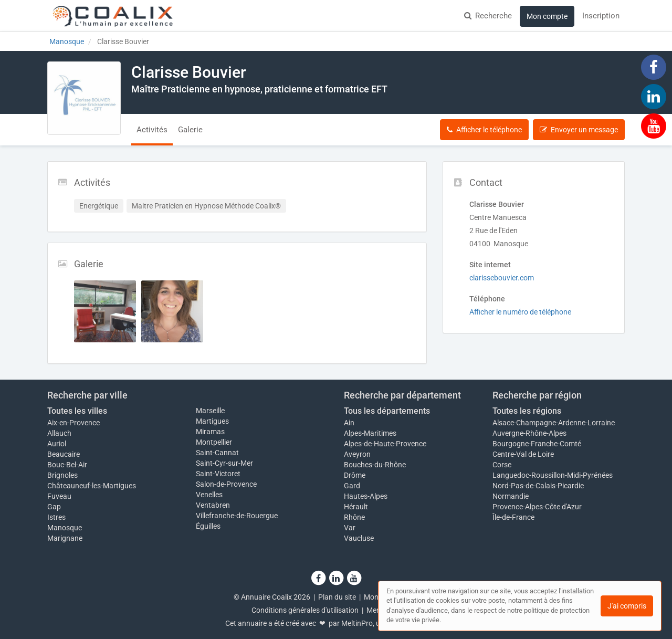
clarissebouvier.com (502, 278)
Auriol (57, 444)
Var (350, 528)
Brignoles (62, 475)
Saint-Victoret (218, 474)
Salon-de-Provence (226, 484)
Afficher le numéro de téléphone (520, 312)
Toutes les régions (527, 411)
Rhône (354, 517)
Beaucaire (64, 454)
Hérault (356, 507)
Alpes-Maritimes (370, 433)
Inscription (601, 16)
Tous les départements (387, 411)
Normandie (511, 496)
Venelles (209, 495)
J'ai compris (627, 606)
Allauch (59, 433)
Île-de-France (513, 517)
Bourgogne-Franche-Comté (537, 444)
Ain (349, 423)
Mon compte (547, 16)
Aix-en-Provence (73, 423)
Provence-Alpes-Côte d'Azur (537, 507)
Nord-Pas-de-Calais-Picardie (538, 486)
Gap (54, 507)
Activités (152, 130)
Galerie (190, 130)
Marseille (210, 411)
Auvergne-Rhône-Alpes (529, 433)
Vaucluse (359, 538)
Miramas (210, 432)
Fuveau (59, 496)
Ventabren (213, 505)
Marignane (65, 538)
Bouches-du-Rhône (375, 465)
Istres (56, 517)
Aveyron (357, 454)
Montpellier (214, 442)
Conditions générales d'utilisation (305, 610)
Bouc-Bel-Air (67, 465)
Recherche (488, 16)
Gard (352, 486)
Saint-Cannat (217, 453)
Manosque (65, 528)
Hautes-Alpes (366, 496)
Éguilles (208, 526)
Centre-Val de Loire (523, 454)
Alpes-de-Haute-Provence (385, 444)
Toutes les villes (77, 411)
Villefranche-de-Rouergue (237, 516)
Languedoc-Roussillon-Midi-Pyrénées (553, 475)
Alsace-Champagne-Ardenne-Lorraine (554, 423)
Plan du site (337, 597)
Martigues (212, 421)
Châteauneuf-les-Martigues (92, 486)
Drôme (355, 475)
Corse (502, 465)
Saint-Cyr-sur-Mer (224, 463)
